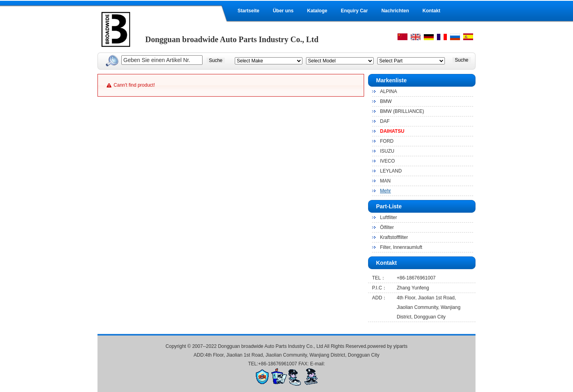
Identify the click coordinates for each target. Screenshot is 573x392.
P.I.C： (379, 288)
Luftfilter (389, 217)
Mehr (385, 191)
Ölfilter (387, 227)
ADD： (379, 298)
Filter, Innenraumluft (401, 247)
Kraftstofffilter (394, 237)
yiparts (401, 346)
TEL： (379, 278)
